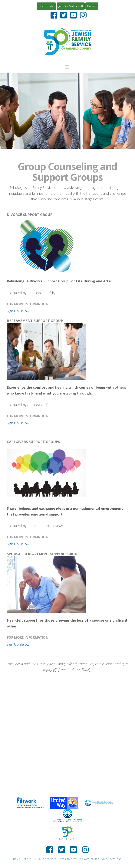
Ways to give (68, 859)
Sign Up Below (18, 311)
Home (17, 859)
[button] (67, 67)
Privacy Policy (89, 859)
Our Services (48, 859)
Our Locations (112, 859)
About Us (30, 859)
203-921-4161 (67, 839)
